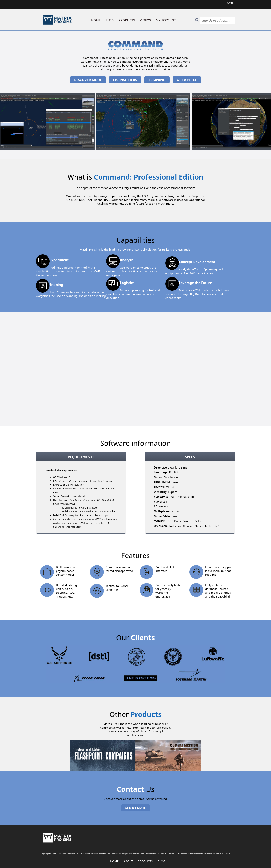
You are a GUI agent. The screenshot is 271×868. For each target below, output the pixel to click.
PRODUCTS (127, 20)
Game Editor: (163, 516)
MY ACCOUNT (166, 20)
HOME (96, 20)
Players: (159, 502)
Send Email (136, 808)
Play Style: (161, 497)
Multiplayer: (162, 511)
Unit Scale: (161, 526)
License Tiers (125, 80)
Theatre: (160, 487)
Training (157, 80)
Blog (161, 861)
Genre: (158, 477)
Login (229, 3)
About (128, 861)
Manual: (159, 521)
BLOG (110, 20)
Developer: (161, 467)
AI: (156, 506)
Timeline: (160, 482)
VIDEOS (145, 20)
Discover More (88, 80)
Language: (161, 472)
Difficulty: (161, 492)
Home (114, 861)
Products (145, 861)
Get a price (187, 80)
